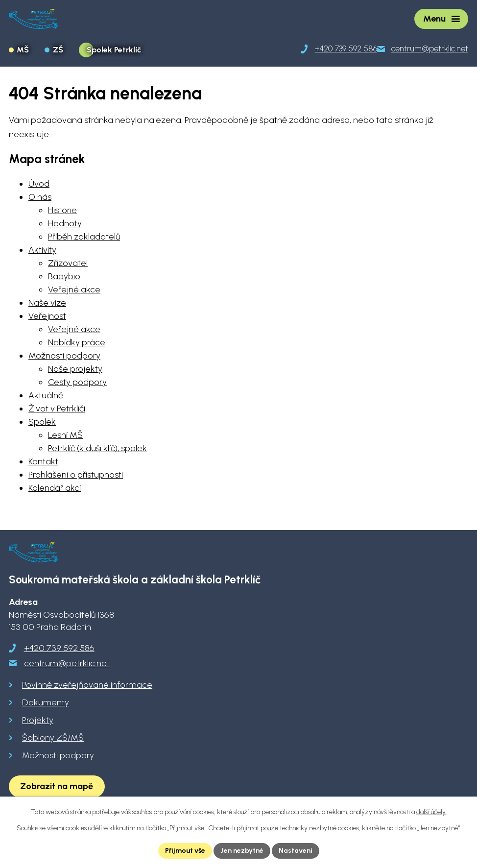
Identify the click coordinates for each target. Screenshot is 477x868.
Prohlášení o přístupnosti (76, 475)
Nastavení (296, 851)
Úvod (39, 184)
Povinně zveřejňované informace (87, 685)
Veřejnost (47, 316)
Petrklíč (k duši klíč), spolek (97, 448)
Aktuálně (46, 395)
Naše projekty (75, 369)
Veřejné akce (74, 289)
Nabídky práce (77, 342)
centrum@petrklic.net (67, 663)
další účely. (431, 812)
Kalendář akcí (55, 488)
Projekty (38, 720)
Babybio (64, 276)
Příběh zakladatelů (84, 237)
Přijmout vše (185, 851)
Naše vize (47, 303)
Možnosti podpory (64, 356)
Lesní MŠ (65, 435)
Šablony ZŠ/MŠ (53, 738)
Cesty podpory (77, 382)
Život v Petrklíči (57, 409)
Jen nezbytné (242, 851)
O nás (40, 197)
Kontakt (43, 461)
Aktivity (42, 250)
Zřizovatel (68, 263)
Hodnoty (65, 223)
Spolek (42, 422)
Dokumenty (46, 702)
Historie (62, 210)
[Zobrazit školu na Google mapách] (57, 786)
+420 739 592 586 (59, 648)
